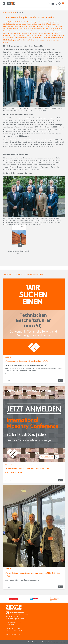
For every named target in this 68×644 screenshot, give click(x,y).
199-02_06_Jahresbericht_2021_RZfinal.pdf (20, 245)
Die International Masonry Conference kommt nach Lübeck (28, 468)
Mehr (60, 381)
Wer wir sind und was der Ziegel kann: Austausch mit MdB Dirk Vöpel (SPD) (33, 574)
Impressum (55, 642)
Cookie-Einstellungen (34, 642)
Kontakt (62, 642)
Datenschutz (46, 642)
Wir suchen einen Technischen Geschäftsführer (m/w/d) (26, 361)
